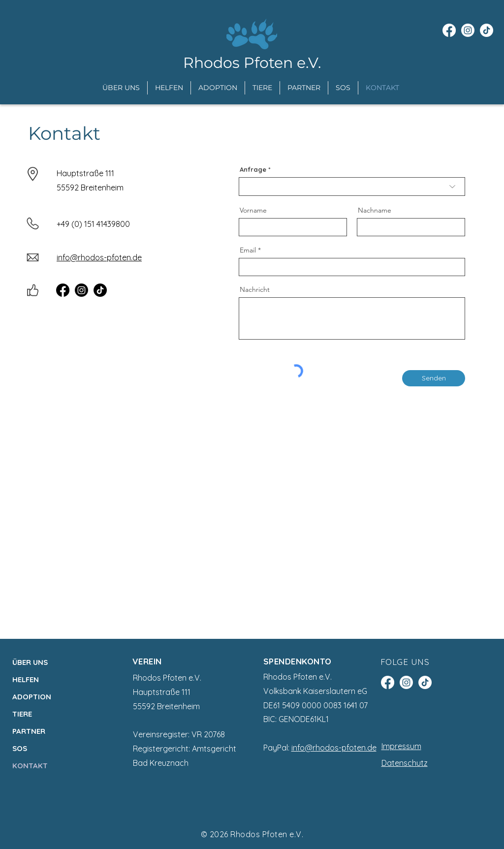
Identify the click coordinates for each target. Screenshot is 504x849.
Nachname (375, 210)
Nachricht (255, 289)
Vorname (253, 210)
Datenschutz (405, 763)
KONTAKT (30, 766)
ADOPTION (32, 697)
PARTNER (29, 731)
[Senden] (434, 378)
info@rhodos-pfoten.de (334, 748)
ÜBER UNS (30, 662)
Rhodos (246, 834)
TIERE (22, 714)
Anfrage (253, 170)
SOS (20, 748)
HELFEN (26, 679)
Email (248, 250)
